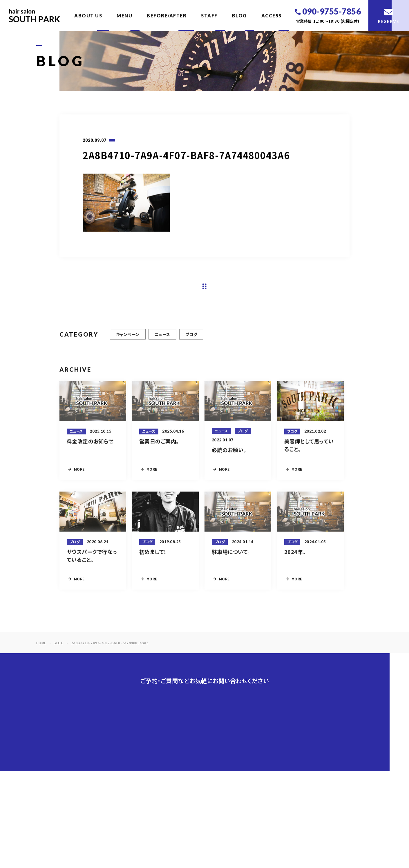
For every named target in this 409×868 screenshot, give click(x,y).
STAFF (209, 16)
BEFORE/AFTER (167, 16)
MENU (124, 16)
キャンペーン (128, 338)
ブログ (191, 338)
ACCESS (272, 16)
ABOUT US (88, 16)
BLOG (239, 16)
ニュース (162, 338)
